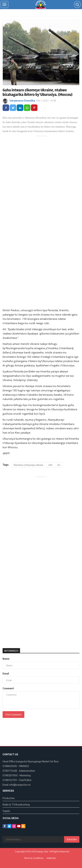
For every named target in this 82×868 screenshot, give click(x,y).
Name (6, 659)
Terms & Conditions (34, 858)
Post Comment (13, 715)
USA (50, 465)
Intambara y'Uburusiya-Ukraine (28, 465)
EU (59, 465)
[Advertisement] (41, 178)
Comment (8, 688)
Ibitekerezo (11, 651)
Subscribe (72, 839)
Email (6, 674)
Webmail (51, 858)
